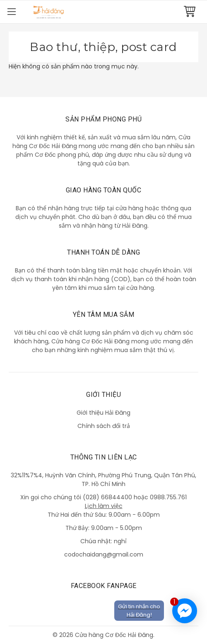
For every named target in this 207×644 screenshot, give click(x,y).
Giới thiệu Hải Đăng (103, 413)
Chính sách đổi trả (104, 426)
